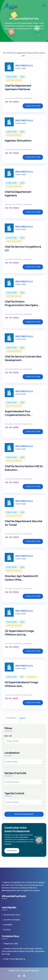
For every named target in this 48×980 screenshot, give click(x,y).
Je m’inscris (12, 851)
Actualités (8, 925)
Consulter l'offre (33, 106)
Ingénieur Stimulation (18, 140)
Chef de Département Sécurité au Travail (23, 523)
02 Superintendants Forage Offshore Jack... (21, 684)
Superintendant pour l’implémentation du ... (19, 413)
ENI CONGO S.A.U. (24, 65)
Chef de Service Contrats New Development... (23, 358)
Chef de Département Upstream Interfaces (18, 87)
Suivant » (20, 718)
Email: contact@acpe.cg (14, 959)
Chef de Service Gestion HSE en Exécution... (24, 468)
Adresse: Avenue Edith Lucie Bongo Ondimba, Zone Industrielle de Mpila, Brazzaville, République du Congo (23, 951)
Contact (7, 930)
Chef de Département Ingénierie (18, 194)
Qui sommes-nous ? (12, 915)
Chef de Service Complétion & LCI (23, 248)
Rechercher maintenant (24, 814)
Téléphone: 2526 (11, 944)
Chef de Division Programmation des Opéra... (22, 303)
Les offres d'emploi (12, 920)
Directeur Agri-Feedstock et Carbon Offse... (21, 578)
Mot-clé (8, 736)
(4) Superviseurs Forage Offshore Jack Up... (19, 633)
